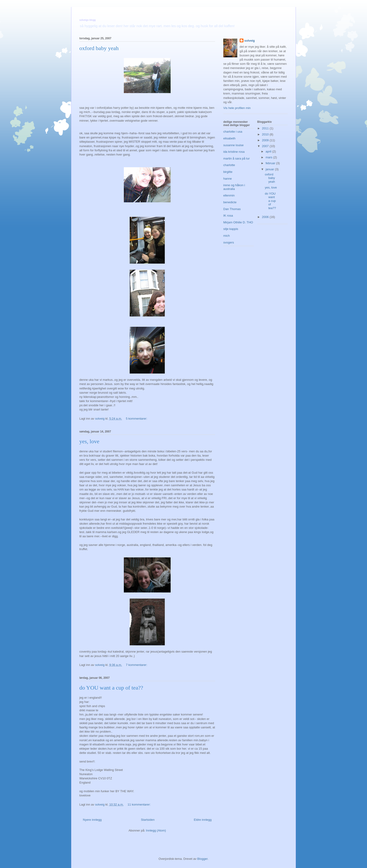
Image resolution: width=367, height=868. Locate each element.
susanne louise (233, 145)
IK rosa (228, 216)
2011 (266, 128)
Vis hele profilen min (237, 108)
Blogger (202, 859)
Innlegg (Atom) (156, 830)
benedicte (230, 202)
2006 (266, 217)
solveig (250, 41)
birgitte (228, 172)
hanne (228, 179)
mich (226, 236)
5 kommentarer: (137, 419)
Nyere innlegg (92, 820)
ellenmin (229, 195)
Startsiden (148, 820)
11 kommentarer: (139, 804)
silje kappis (231, 229)
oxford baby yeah (99, 48)
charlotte (229, 165)
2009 (266, 140)
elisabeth (229, 138)
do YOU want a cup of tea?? (111, 688)
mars (270, 157)
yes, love (89, 441)
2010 (266, 134)
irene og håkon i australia (234, 187)
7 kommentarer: (137, 665)
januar (270, 169)
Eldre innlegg (203, 820)
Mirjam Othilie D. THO (238, 222)
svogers (229, 242)
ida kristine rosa (234, 152)
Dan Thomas (232, 209)
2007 (266, 146)
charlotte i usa (233, 132)
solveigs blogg (88, 20)
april (269, 151)
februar (271, 163)
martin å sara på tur (237, 158)
